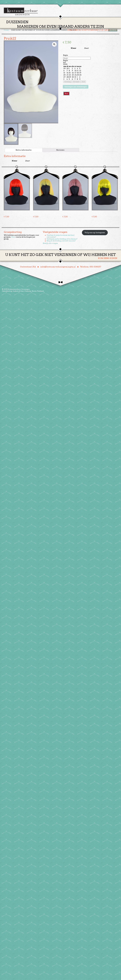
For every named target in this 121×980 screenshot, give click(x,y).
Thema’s (52, 26)
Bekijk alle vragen (50, 244)
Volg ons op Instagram (95, 234)
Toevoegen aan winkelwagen (76, 88)
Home (42, 26)
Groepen (72, 26)
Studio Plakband (38, 292)
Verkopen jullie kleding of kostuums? (62, 240)
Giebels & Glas (18, 292)
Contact (96, 26)
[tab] (24, 151)
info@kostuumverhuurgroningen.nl (58, 268)
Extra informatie (24, 151)
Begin (66, 56)
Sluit (83, 83)
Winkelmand (110, 26)
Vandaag (67, 83)
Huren (62, 26)
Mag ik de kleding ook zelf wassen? (61, 242)
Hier (13, 238)
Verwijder (76, 83)
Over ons (84, 26)
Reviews (60, 151)
